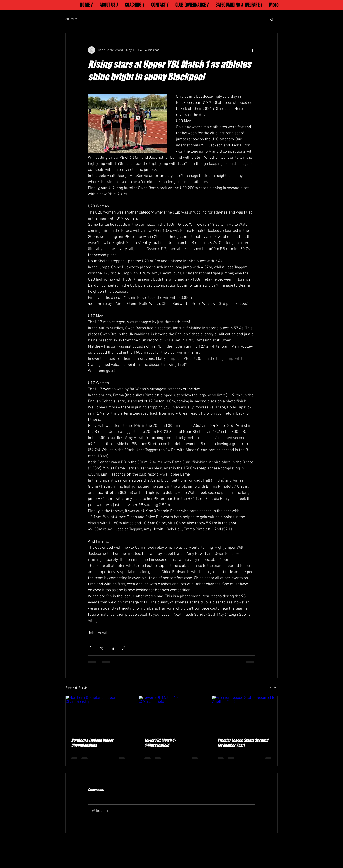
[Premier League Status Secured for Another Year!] (245, 714)
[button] (272, 19)
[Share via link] (123, 648)
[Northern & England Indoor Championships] (98, 714)
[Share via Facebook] (90, 648)
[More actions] (252, 50)
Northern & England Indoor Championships (92, 743)
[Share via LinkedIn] (112, 648)
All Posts (71, 19)
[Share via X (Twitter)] (101, 648)
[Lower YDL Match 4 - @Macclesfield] (172, 714)
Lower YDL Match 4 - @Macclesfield (160, 743)
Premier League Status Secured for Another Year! (243, 743)
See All (273, 687)
